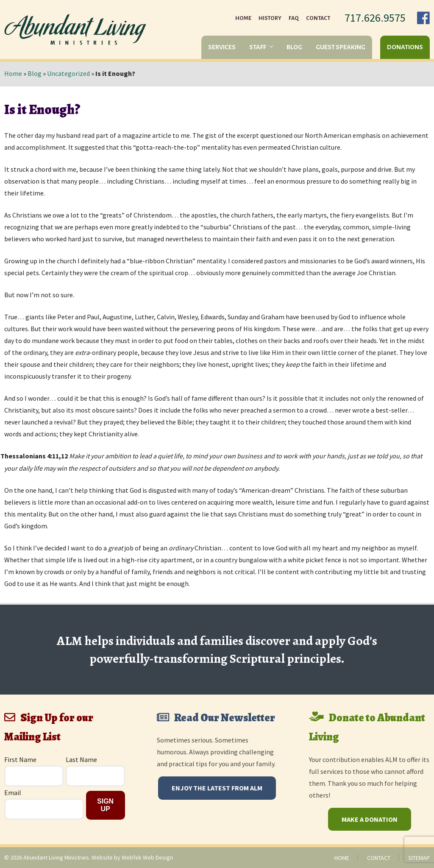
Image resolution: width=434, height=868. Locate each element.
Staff (258, 47)
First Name (20, 759)
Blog (294, 47)
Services (222, 47)
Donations (405, 47)
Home (243, 18)
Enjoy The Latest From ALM (217, 788)
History (270, 18)
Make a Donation (370, 819)
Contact (318, 18)
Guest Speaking (341, 47)
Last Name (81, 759)
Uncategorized (68, 73)
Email (13, 793)
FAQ (294, 18)
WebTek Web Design (147, 857)
